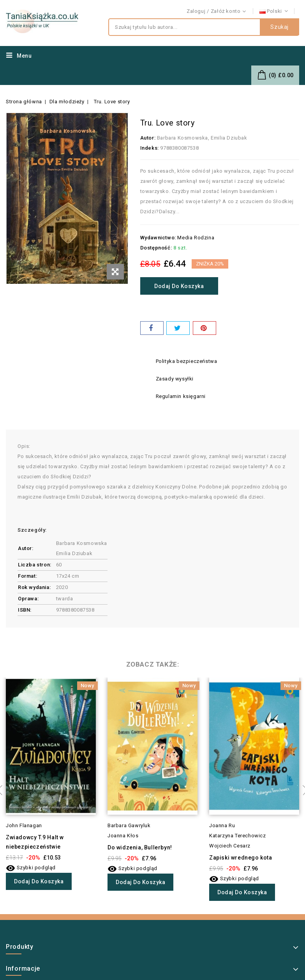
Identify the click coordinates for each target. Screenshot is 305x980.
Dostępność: (156, 248)
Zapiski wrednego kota (241, 858)
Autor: (148, 138)
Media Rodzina (196, 238)
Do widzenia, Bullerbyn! (140, 847)
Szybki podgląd (31, 868)
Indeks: (150, 148)
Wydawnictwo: (158, 238)
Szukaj (279, 27)
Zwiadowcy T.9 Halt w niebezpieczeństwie (35, 842)
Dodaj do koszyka (181, 286)
